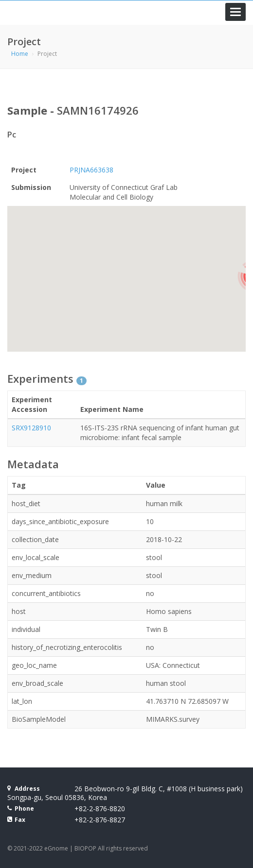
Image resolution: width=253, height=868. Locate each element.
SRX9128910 (31, 428)
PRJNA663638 (91, 170)
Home (20, 54)
